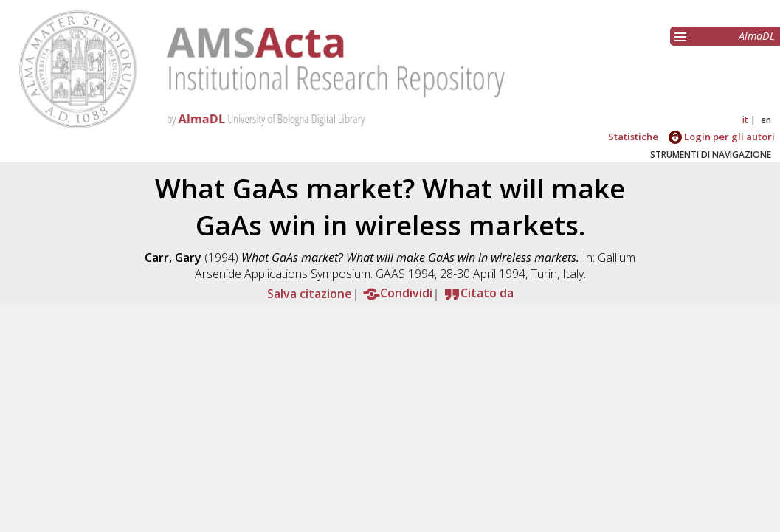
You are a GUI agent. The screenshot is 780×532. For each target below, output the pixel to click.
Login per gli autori (722, 137)
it (745, 120)
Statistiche (633, 137)
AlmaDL (757, 36)
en (766, 120)
